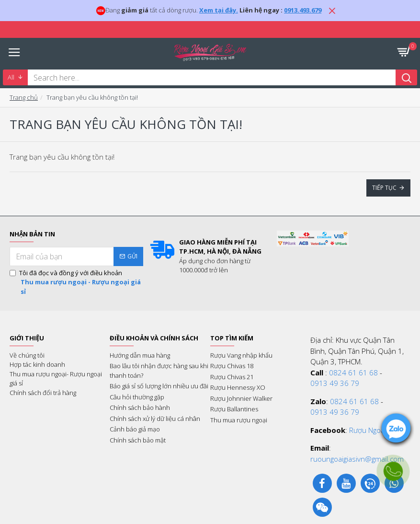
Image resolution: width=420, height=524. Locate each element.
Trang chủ (24, 97)
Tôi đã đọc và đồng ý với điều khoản (76, 283)
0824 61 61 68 (353, 373)
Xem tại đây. (219, 10)
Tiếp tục (384, 188)
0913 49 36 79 (335, 383)
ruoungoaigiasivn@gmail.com (357, 459)
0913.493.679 (303, 10)
